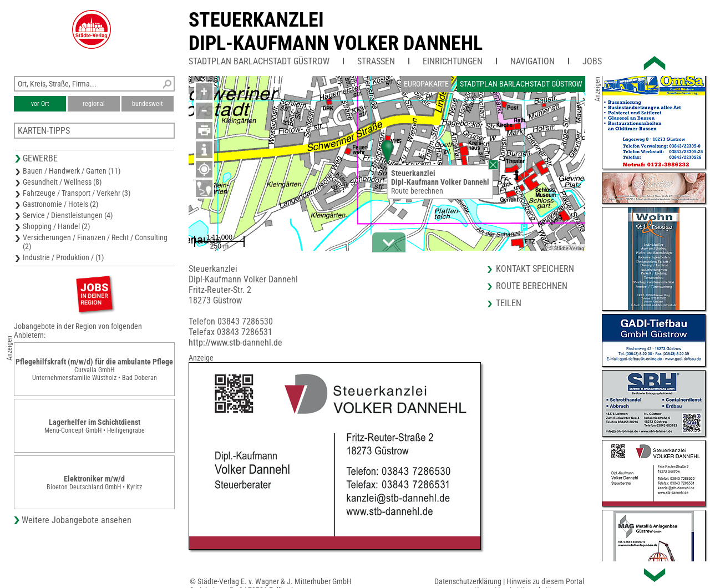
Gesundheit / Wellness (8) (62, 182)
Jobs (592, 61)
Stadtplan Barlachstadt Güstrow (259, 61)
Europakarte (426, 84)
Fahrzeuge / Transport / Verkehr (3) (77, 193)
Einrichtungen (453, 61)
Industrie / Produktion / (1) (63, 257)
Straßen (376, 61)
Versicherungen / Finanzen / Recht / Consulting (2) (95, 242)
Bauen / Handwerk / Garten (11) (72, 171)
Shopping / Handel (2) (56, 226)
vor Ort (40, 104)
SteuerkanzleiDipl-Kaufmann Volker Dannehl (336, 32)
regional (94, 104)
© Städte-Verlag (566, 248)
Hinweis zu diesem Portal (545, 581)
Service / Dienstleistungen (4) (68, 215)
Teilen (509, 303)
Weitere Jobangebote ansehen (77, 520)
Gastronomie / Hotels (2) (60, 204)
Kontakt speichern (535, 269)
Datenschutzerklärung (468, 581)
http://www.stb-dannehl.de (235, 343)
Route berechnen (417, 191)
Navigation (532, 61)
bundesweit (148, 104)
